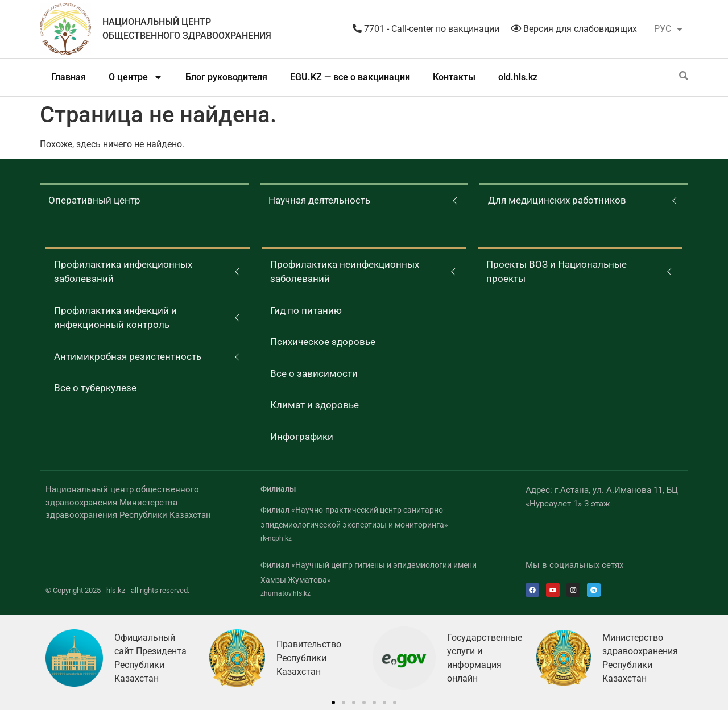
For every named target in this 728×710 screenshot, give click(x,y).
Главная (69, 77)
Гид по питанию (306, 310)
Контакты (454, 77)
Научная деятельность (319, 200)
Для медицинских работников (557, 200)
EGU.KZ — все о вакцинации (350, 77)
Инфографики (302, 437)
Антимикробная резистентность (128, 356)
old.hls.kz (518, 77)
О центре (136, 77)
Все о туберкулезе (95, 388)
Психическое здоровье (323, 342)
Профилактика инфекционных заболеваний (123, 272)
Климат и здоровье (315, 405)
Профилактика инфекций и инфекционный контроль (115, 318)
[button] (333, 703)
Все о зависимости (314, 373)
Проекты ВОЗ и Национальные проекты (557, 272)
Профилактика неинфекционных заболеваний (345, 272)
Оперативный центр (94, 200)
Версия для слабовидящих (574, 29)
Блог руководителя (226, 77)
